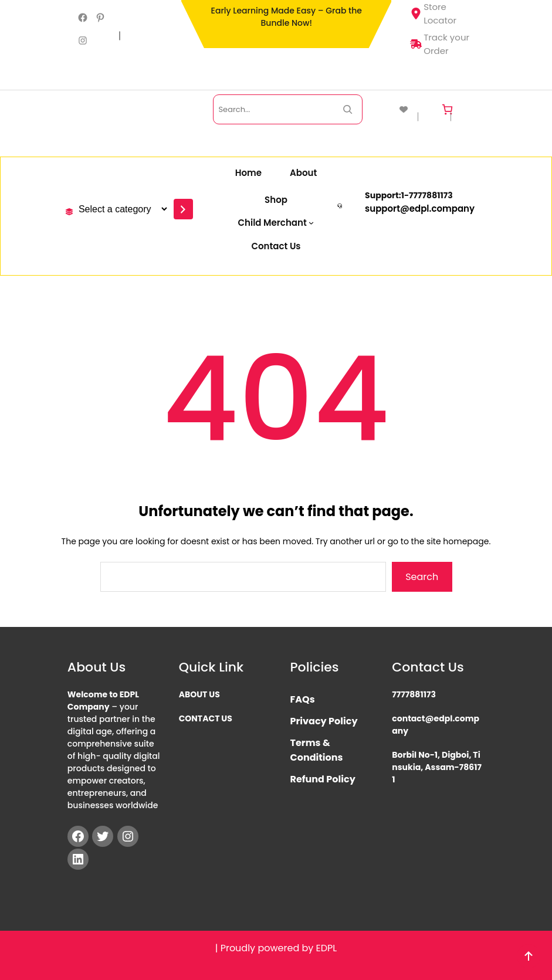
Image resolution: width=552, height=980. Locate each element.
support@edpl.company (420, 208)
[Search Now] (348, 109)
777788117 (428, 195)
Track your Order (440, 44)
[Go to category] (183, 209)
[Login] (471, 109)
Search (422, 577)
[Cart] (447, 109)
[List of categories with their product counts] (121, 209)
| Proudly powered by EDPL (276, 948)
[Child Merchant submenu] (276, 223)
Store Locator (433, 13)
